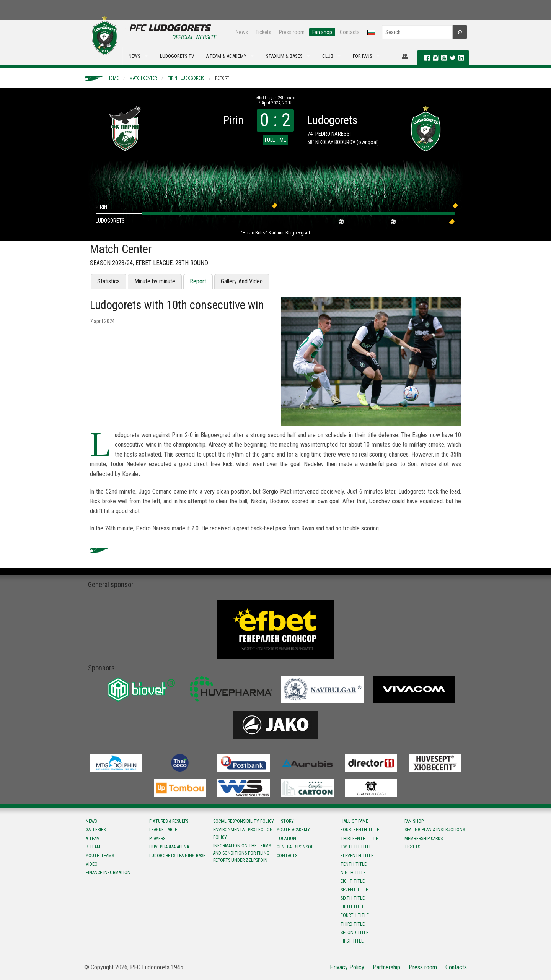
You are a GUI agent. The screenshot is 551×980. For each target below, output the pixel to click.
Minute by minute (155, 281)
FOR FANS (363, 56)
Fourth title (355, 915)
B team (93, 847)
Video (92, 864)
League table (163, 830)
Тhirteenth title (359, 839)
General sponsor (295, 847)
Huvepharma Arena (169, 847)
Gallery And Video (242, 281)
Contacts (350, 32)
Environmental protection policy (243, 833)
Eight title (353, 881)
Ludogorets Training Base (177, 856)
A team (93, 839)
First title (352, 941)
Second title (355, 933)
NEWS (134, 56)
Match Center (143, 78)
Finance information (108, 873)
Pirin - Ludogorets (186, 78)
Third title (353, 924)
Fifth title (352, 907)
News (242, 32)
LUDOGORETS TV (177, 56)
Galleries (96, 830)
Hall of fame (354, 821)
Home (113, 78)
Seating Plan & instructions (435, 830)
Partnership (386, 967)
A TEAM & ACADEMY (226, 56)
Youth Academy (293, 830)
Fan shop (322, 32)
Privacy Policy (347, 967)
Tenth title (354, 864)
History (285, 821)
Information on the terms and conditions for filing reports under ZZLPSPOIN (242, 853)
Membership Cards (424, 839)
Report (222, 78)
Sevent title (354, 890)
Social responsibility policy (244, 821)
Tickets (263, 32)
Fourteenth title (360, 830)
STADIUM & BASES (284, 56)
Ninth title (353, 873)
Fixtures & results (169, 821)
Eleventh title (357, 856)
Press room (292, 32)
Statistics (108, 281)
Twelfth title (356, 847)
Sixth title (353, 898)
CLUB (328, 56)
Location (286, 839)
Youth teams (100, 856)
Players (157, 839)
